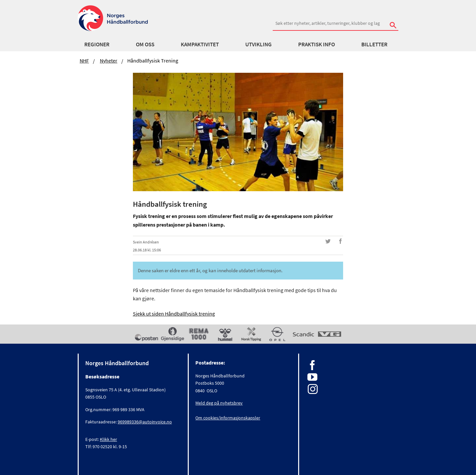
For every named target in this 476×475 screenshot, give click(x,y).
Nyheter (109, 61)
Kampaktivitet (200, 44)
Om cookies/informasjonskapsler (228, 418)
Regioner (97, 44)
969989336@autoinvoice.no (145, 422)
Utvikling (258, 44)
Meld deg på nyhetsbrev (219, 403)
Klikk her (108, 439)
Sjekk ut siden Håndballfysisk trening (174, 314)
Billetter (374, 44)
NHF (84, 61)
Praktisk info (317, 44)
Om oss (145, 44)
